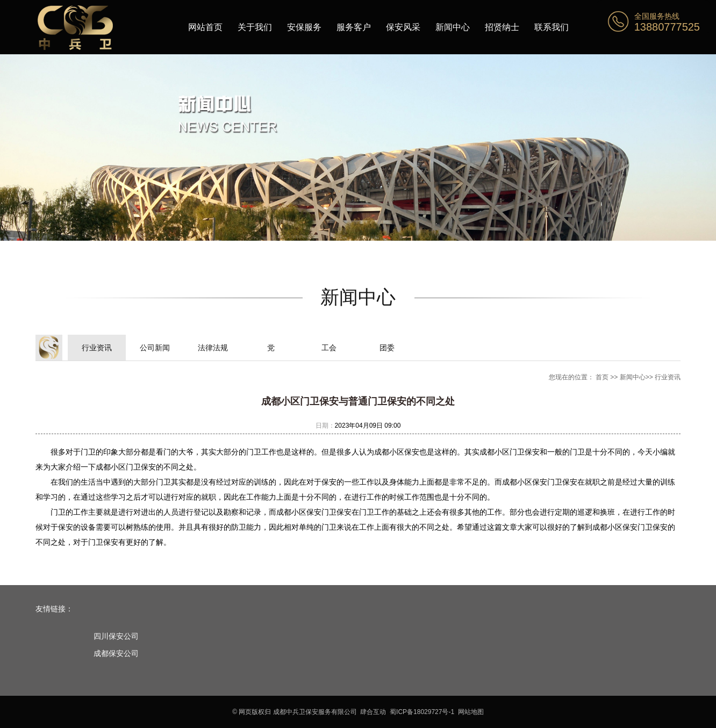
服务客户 (354, 27)
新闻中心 (453, 27)
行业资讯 (97, 348)
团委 (387, 348)
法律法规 (213, 348)
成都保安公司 (116, 653)
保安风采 (403, 27)
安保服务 (304, 27)
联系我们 (552, 27)
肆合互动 (373, 712)
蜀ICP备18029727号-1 (422, 712)
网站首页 (205, 27)
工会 (329, 348)
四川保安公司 (116, 636)
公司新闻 (155, 348)
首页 (602, 377)
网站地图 (471, 712)
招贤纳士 (502, 27)
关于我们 (255, 27)
